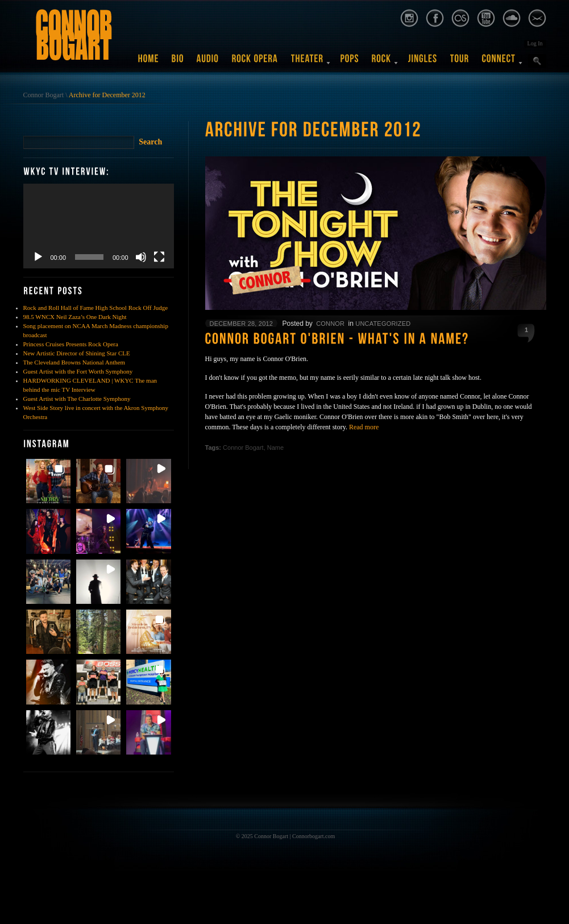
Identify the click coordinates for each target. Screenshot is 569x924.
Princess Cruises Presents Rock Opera (71, 344)
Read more (364, 427)
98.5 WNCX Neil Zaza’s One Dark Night (75, 317)
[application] (99, 226)
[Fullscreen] (159, 257)
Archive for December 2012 (107, 95)
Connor (330, 324)
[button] (48, 481)
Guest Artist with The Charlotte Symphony (77, 399)
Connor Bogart (44, 95)
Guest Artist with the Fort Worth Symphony (78, 371)
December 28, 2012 (242, 324)
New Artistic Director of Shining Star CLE (77, 353)
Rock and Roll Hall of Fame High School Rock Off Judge (96, 308)
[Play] (38, 257)
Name (275, 448)
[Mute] (141, 257)
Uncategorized (383, 324)
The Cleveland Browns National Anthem (74, 362)
